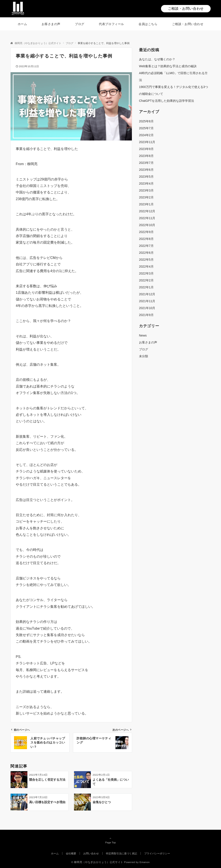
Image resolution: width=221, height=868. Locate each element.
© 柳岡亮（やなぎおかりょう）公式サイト (97, 862)
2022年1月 (146, 287)
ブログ (144, 349)
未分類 (144, 356)
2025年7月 (146, 128)
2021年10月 (147, 308)
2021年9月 (146, 315)
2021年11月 (147, 301)
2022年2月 (146, 280)
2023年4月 (146, 183)
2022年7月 (146, 246)
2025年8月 (146, 121)
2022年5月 (146, 260)
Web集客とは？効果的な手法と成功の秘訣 (168, 66)
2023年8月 (146, 156)
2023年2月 (146, 197)
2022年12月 (147, 211)
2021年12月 (147, 294)
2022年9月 (146, 232)
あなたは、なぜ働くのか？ (157, 59)
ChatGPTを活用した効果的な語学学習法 (167, 101)
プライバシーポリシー (157, 853)
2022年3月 (146, 273)
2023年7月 (146, 163)
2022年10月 (147, 225)
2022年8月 (146, 239)
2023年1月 (146, 204)
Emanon (145, 862)
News (143, 335)
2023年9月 (146, 149)
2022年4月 (146, 266)
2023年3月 (146, 190)
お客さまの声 (148, 342)
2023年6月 (146, 170)
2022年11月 (147, 218)
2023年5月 (146, 177)
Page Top (110, 840)
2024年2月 (146, 135)
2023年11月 (147, 142)
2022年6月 (146, 253)
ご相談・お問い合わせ (186, 9)
